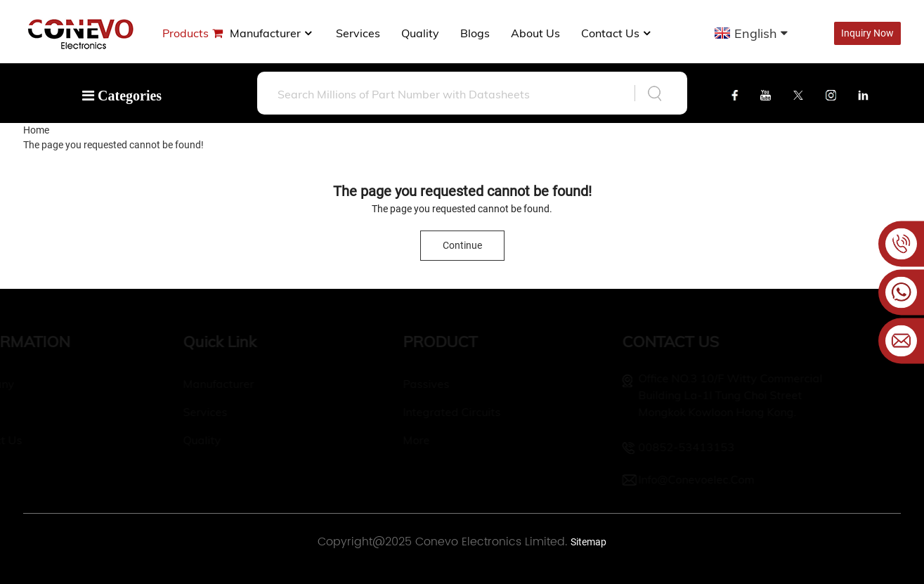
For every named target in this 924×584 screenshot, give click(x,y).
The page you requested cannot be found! (113, 145)
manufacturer (272, 33)
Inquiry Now (867, 33)
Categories (122, 96)
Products (186, 33)
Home (36, 130)
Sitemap (588, 542)
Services (358, 33)
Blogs (475, 33)
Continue (462, 245)
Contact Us (617, 33)
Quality (420, 33)
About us (535, 33)
